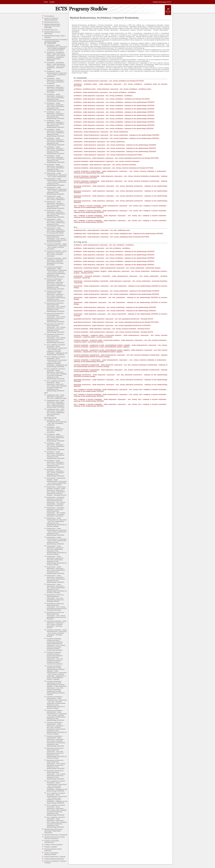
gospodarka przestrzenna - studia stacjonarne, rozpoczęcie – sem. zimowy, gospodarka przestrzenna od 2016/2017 (56, 616)
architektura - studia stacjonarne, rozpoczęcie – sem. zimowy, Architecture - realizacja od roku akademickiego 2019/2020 (56, 438)
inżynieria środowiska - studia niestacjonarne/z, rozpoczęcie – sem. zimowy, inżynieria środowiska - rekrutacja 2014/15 (57, 633)
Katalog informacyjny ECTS (162, 2)
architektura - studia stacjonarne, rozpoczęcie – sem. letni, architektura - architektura (56, 430)
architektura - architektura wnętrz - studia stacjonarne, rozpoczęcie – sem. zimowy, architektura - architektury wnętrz (56, 66)
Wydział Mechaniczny (52, 22)
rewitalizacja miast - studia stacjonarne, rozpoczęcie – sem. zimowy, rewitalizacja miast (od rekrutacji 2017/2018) (56, 412)
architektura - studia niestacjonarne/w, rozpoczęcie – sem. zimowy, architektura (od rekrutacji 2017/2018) (57, 48)
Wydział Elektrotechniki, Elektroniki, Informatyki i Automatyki (52, 26)
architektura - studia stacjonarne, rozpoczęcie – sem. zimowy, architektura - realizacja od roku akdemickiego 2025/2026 (56, 168)
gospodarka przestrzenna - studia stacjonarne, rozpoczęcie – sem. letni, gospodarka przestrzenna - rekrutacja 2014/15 (56, 598)
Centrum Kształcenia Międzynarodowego (51, 19)
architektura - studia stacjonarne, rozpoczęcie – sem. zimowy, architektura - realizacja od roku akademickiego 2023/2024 (56, 141)
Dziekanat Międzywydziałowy (54, 859)
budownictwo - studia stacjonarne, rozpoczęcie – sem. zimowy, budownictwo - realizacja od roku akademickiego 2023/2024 (56, 223)
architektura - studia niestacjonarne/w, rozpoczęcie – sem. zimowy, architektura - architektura (57, 74)
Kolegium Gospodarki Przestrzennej (52, 842)
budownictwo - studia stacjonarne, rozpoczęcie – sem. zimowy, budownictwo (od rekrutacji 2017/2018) (56, 230)
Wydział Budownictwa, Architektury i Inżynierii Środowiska (56, 40)
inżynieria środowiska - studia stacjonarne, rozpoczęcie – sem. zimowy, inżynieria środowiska (57, 253)
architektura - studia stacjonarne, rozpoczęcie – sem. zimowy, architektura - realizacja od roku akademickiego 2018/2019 (56, 98)
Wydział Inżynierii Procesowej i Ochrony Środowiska (55, 838)
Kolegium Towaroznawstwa (53, 845)
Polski (46, 2)
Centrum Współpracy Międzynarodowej (51, 854)
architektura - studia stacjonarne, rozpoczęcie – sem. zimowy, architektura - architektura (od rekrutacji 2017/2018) (56, 89)
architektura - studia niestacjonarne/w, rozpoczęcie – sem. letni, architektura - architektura (57, 422)
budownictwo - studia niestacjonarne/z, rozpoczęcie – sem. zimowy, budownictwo (57, 175)
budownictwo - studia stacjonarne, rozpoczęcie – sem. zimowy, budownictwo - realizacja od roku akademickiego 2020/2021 (56, 214)
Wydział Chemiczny (51, 30)
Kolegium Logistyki (51, 847)
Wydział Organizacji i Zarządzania (56, 835)
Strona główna (49, 16)
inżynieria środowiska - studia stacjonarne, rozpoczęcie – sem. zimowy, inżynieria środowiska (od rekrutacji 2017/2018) (57, 261)
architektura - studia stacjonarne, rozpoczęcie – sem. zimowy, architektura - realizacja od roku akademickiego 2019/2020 (56, 106)
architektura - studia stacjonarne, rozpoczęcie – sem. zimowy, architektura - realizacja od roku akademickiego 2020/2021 (56, 124)
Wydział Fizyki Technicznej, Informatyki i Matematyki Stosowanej (54, 831)
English (52, 2)
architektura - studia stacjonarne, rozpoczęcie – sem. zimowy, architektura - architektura (56, 81)
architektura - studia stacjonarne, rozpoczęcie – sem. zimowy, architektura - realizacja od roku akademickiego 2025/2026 (56, 159)
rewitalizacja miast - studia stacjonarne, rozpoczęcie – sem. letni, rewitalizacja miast (56, 397)
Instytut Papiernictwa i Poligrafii (55, 857)
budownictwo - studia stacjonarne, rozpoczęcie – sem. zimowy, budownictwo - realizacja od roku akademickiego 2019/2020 (56, 205)
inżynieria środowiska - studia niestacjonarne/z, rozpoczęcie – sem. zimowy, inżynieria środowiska (57, 246)
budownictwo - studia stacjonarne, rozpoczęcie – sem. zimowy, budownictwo (56, 198)
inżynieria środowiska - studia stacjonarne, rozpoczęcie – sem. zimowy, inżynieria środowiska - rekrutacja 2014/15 (57, 624)
